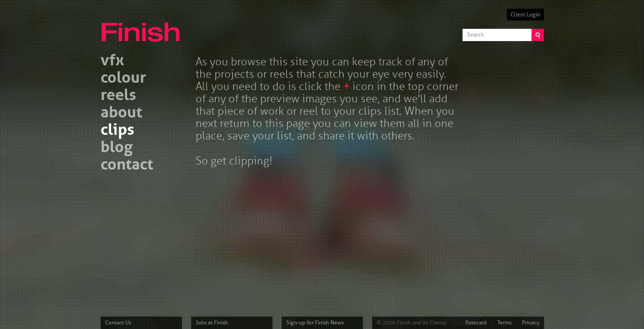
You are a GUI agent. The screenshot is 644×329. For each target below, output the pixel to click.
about (121, 114)
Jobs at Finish (212, 323)
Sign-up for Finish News (315, 323)
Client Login (525, 15)
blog (117, 148)
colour (123, 79)
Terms (504, 323)
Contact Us (118, 323)
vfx (112, 61)
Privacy (531, 323)
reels (118, 96)
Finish (143, 27)
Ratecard (476, 323)
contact (127, 166)
